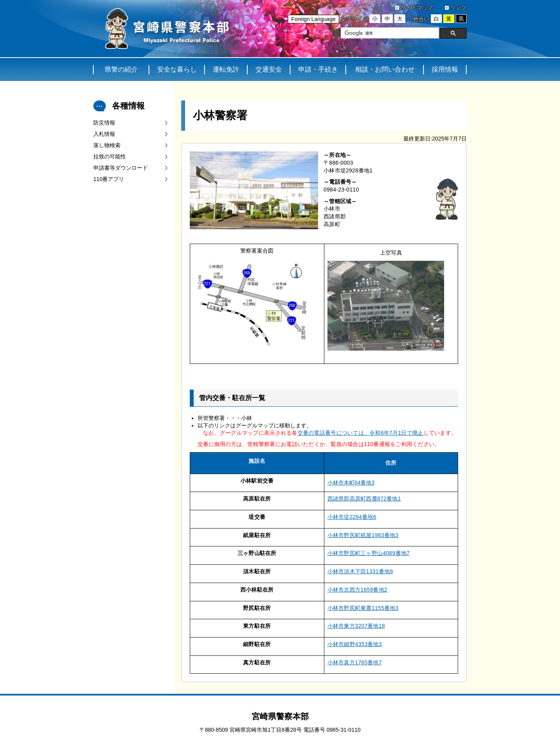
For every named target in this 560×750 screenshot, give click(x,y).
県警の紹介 (121, 69)
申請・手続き (318, 69)
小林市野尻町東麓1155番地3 (363, 608)
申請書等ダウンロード (121, 168)
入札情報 (104, 134)
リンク (458, 7)
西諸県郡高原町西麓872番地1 (364, 499)
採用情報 (445, 69)
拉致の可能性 (110, 156)
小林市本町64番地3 (351, 483)
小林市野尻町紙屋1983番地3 (363, 535)
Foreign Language (313, 19)
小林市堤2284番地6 (352, 517)
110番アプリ (109, 179)
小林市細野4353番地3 (355, 644)
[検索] (389, 33)
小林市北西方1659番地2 (358, 590)
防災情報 (104, 123)
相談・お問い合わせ (385, 69)
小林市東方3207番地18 (356, 626)
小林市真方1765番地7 (355, 662)
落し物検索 (107, 145)
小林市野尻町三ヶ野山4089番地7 (369, 553)
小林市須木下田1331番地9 (360, 571)
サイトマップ (417, 7)
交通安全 (269, 69)
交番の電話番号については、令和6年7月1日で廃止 (360, 433)
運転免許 (226, 69)
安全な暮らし (177, 69)
